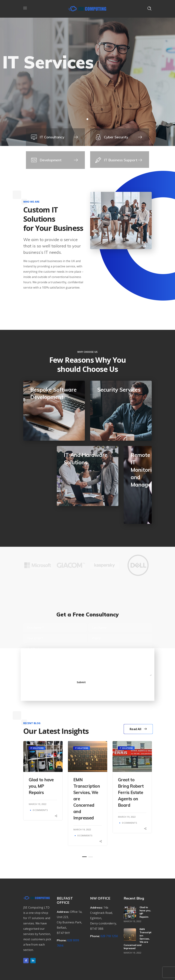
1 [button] (84, 857)
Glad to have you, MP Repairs (41, 786)
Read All (138, 729)
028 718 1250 (109, 936)
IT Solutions (37, 748)
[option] (37, 568)
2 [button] (91, 857)
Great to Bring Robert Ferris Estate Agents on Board (131, 792)
